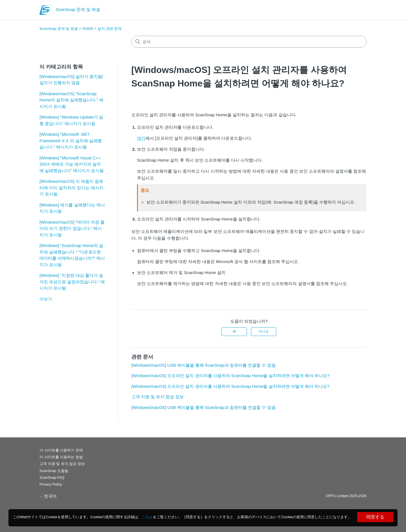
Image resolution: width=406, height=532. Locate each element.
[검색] (249, 42)
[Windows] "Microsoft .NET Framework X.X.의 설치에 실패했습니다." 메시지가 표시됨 (71, 141)
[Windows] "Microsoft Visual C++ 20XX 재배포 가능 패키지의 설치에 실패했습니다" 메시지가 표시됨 (72, 164)
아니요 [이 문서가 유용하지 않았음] (264, 331)
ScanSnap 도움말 (54, 471)
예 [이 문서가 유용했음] (234, 331)
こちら (147, 517)
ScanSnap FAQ (52, 478)
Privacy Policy (51, 484)
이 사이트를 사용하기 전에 (61, 450)
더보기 (46, 299)
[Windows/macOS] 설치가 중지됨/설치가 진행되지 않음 (71, 80)
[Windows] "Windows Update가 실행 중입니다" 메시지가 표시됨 (71, 120)
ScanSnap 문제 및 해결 (59, 29)
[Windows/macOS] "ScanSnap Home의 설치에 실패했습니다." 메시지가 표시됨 (71, 100)
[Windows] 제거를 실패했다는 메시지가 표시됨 (72, 208)
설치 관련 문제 (110, 29)
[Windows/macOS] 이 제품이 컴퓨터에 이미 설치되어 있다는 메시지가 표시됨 (71, 188)
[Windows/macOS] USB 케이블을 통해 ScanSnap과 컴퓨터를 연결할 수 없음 (204, 365)
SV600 (88, 29)
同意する (375, 517)
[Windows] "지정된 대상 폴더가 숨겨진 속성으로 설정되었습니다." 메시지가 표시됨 (72, 282)
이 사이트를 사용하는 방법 (61, 457)
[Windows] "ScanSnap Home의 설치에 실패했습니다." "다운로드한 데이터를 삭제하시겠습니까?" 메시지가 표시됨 (72, 255)
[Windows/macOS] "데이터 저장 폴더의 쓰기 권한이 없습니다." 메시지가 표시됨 (72, 228)
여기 (141, 138)
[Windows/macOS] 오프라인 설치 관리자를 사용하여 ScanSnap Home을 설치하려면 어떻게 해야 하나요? (230, 376)
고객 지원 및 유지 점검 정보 (158, 397)
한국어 (48, 496)
